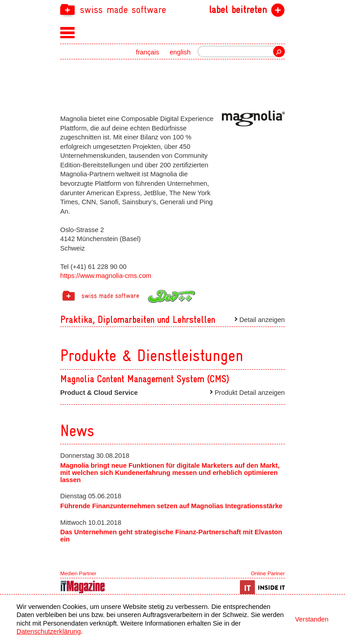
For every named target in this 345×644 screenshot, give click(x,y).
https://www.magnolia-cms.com (106, 276)
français (148, 52)
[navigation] (172, 9)
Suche (279, 51)
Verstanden (312, 619)
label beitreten (238, 10)
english (180, 52)
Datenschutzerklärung (49, 631)
